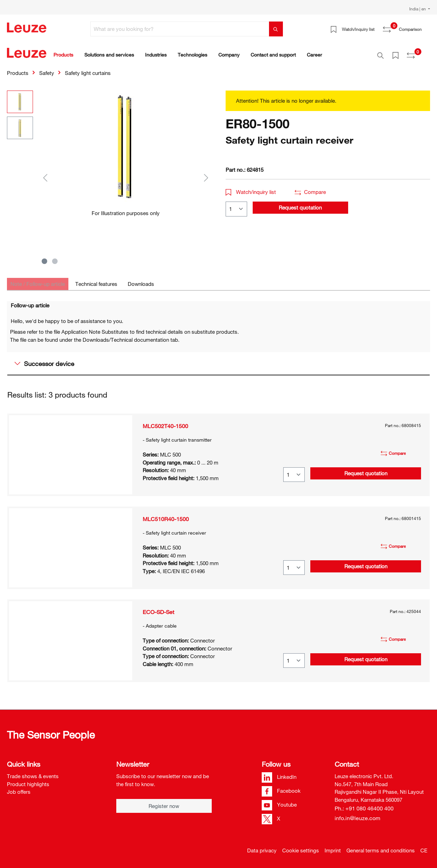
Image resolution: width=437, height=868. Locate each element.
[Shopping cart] (426, 27)
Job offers (19, 788)
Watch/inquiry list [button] (251, 188)
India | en (418, 9)
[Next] (206, 174)
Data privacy (262, 846)
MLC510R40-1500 (166, 515)
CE (424, 846)
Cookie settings (301, 846)
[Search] (276, 29)
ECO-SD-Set (158, 608)
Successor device (44, 360)
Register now (164, 802)
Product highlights (28, 780)
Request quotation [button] (300, 204)
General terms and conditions (381, 846)
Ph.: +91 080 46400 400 (364, 805)
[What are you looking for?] (180, 29)
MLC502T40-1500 (165, 422)
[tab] (38, 280)
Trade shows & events (33, 772)
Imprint (333, 846)
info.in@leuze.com (358, 814)
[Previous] (45, 174)
